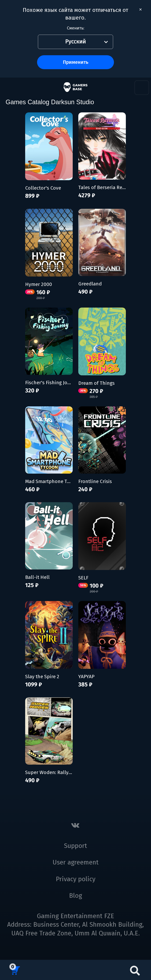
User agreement (76, 862)
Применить (76, 62)
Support (75, 846)
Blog (75, 896)
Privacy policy (76, 879)
